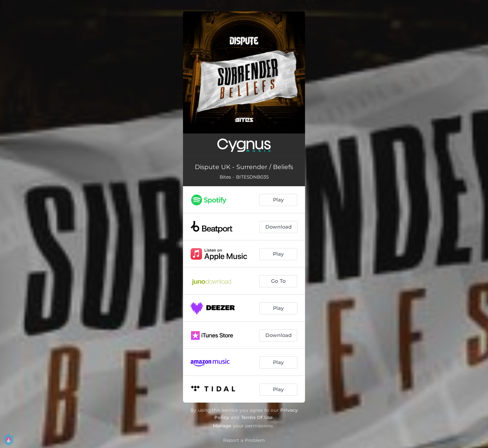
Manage (222, 426)
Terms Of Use (257, 417)
